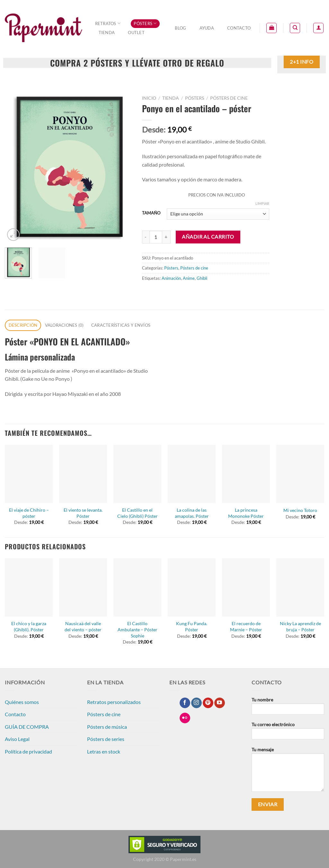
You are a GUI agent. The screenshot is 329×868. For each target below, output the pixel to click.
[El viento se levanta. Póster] (83, 474)
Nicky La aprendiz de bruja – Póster (300, 626)
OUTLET (136, 32)
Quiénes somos (22, 702)
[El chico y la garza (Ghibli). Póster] (29, 587)
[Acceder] (318, 28)
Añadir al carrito (208, 237)
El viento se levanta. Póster (83, 513)
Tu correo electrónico (288, 733)
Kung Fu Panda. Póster (192, 626)
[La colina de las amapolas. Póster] (192, 474)
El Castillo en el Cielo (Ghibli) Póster (138, 513)
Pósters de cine (229, 98)
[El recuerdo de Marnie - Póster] (246, 587)
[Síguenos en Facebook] (185, 703)
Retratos (108, 23)
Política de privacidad (28, 751)
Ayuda (207, 28)
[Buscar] (295, 28)
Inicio (149, 98)
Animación (171, 278)
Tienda (107, 32)
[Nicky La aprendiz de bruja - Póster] (300, 587)
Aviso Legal (17, 739)
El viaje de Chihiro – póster (29, 513)
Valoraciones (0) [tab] (64, 325)
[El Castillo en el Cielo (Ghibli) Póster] (137, 474)
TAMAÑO (151, 213)
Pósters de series (106, 739)
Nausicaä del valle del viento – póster (83, 626)
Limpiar (262, 203)
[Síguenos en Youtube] (220, 703)
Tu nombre (288, 708)
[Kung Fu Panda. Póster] (192, 587)
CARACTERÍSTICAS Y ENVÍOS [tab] (121, 325)
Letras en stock (104, 751)
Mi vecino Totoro (300, 510)
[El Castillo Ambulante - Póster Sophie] (137, 587)
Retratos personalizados (114, 702)
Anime (189, 278)
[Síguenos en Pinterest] (208, 703)
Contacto (239, 28)
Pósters (145, 23)
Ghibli (202, 278)
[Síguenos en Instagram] (196, 703)
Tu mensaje (288, 772)
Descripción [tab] (23, 325)
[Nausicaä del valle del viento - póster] (83, 587)
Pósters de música (107, 727)
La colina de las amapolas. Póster (192, 513)
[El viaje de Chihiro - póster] (29, 474)
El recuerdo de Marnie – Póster (246, 626)
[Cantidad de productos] (156, 237)
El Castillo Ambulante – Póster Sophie (138, 629)
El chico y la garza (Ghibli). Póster (29, 626)
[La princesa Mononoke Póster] (246, 474)
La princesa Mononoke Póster (246, 513)
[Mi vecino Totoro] (300, 474)
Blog (180, 28)
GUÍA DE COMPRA (27, 727)
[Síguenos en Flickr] (185, 718)
